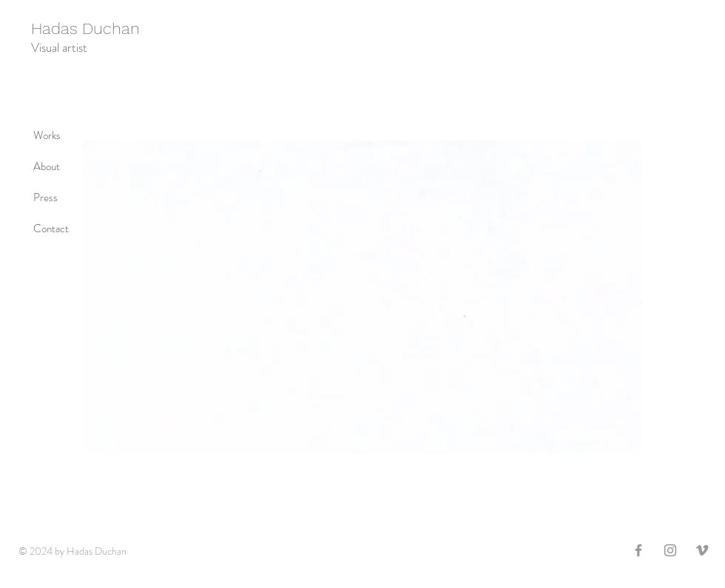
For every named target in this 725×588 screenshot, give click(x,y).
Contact (51, 229)
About (47, 166)
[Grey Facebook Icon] (638, 550)
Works (47, 135)
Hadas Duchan (85, 28)
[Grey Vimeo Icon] (702, 550)
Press (45, 197)
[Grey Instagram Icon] (670, 550)
